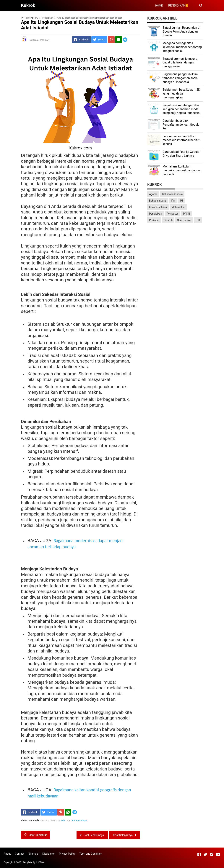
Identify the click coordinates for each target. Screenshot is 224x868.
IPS (73, 821)
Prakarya (154, 220)
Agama (153, 194)
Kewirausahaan (158, 207)
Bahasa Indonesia (172, 194)
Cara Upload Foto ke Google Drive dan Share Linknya (181, 154)
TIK (198, 220)
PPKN (186, 214)
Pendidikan (82, 821)
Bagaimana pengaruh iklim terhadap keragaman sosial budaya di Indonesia (180, 78)
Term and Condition (91, 854)
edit (63, 821)
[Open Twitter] (205, 854)
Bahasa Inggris (158, 201)
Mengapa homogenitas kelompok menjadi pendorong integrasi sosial (182, 47)
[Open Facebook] (199, 854)
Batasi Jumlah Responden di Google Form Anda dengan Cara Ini (181, 32)
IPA (173, 201)
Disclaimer (48, 854)
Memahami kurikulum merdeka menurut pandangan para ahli (182, 170)
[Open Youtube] (218, 854)
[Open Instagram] (212, 854)
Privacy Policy (67, 854)
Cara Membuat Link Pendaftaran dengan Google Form (181, 125)
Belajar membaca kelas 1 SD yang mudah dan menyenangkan (181, 94)
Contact (20, 854)
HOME (159, 6)
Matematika (178, 207)
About (7, 854)
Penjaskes (173, 214)
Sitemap (33, 854)
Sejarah (168, 220)
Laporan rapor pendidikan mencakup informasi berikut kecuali (181, 140)
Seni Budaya (184, 220)
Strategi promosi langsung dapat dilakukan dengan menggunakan (180, 63)
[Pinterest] (111, 40)
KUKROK (40, 862)
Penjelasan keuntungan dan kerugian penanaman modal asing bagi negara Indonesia (181, 109)
